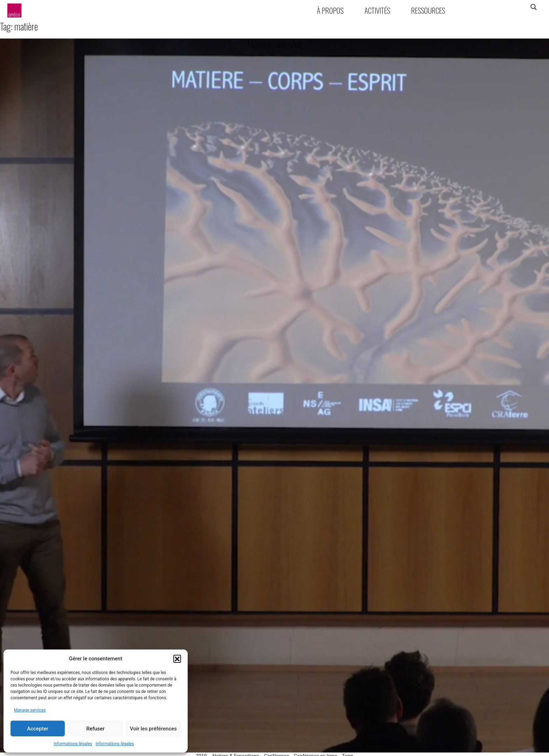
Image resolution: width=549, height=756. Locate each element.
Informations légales (73, 744)
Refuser (95, 729)
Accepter (37, 729)
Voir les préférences (153, 729)
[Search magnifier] (533, 7)
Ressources (428, 10)
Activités (377, 10)
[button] (177, 659)
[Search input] (506, 7)
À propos (330, 10)
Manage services (30, 710)
